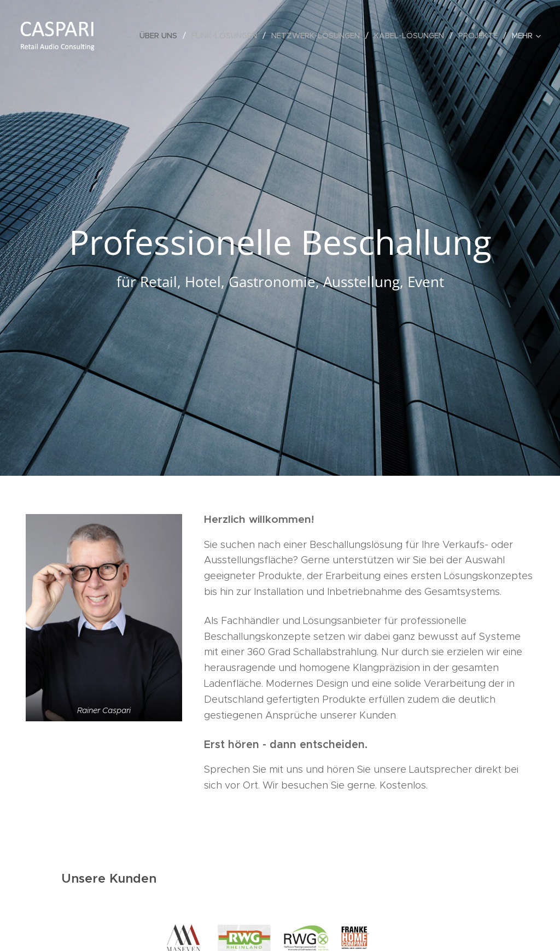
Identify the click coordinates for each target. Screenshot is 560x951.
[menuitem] (161, 36)
